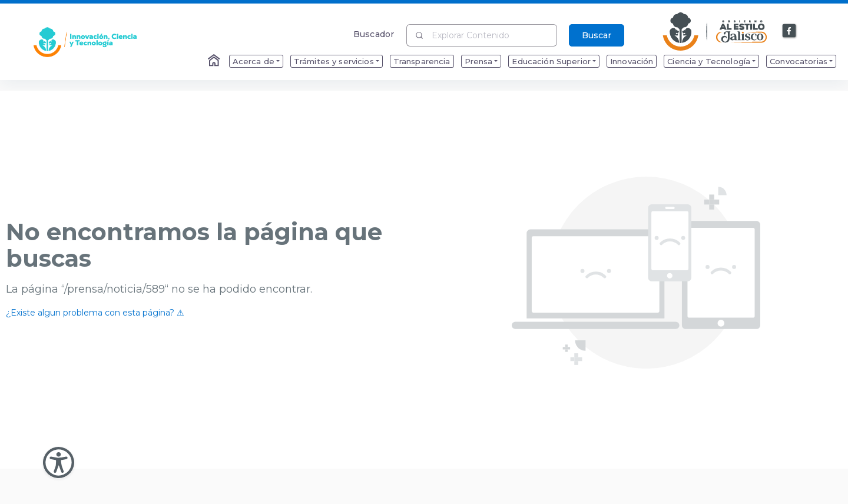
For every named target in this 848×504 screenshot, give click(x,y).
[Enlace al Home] (215, 61)
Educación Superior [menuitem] (551, 61)
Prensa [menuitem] (479, 61)
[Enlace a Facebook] (790, 31)
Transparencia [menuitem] (422, 61)
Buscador (374, 34)
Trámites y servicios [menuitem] (334, 61)
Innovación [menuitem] (632, 61)
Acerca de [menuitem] (254, 61)
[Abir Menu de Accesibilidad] (59, 462)
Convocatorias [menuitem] (799, 61)
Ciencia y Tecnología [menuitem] (709, 61)
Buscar (597, 35)
